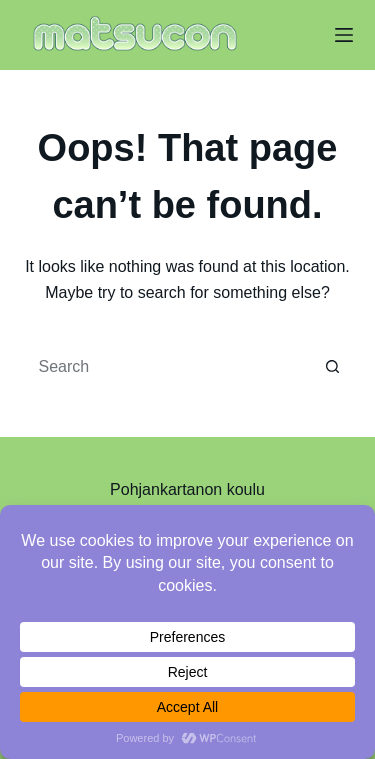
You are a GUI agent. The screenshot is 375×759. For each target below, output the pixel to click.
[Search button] (333, 367)
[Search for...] (168, 367)
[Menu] (344, 35)
